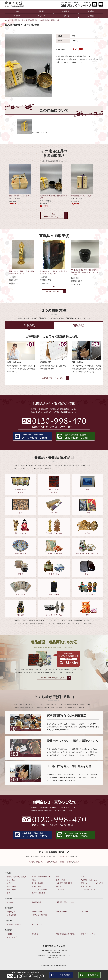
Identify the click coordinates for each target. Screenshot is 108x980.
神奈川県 (39, 862)
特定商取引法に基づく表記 (66, 934)
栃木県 (69, 862)
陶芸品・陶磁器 (37, 883)
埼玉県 (55, 862)
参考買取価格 (36, 902)
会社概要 (91, 16)
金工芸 (9, 883)
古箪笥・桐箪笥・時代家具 (41, 877)
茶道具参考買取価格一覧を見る (52, 215)
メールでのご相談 (63, 975)
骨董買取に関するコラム (65, 902)
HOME (17, 11)
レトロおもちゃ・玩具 (40, 890)
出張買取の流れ (37, 912)
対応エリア (42, 16)
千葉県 (47, 862)
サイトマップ (12, 937)
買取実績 (91, 11)
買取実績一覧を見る (52, 291)
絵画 (58, 877)
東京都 (31, 862)
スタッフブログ (37, 924)
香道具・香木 (36, 886)
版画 (83, 877)
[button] (54, 209)
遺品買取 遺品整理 (38, 893)
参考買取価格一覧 (17, 20)
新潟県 (77, 862)
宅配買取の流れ (62, 912)
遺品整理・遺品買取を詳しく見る (52, 678)
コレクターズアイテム (89, 890)
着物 (9, 893)
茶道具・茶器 (12, 886)
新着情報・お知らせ (14, 925)
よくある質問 (12, 915)
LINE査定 (84, 912)
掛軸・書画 (11, 880)
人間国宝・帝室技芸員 (64, 883)
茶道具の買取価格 (32, 20)
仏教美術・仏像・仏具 (89, 880)
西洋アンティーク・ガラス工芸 (92, 883)
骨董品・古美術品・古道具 (16, 877)
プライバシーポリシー (89, 934)
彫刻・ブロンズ (62, 880)
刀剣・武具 (60, 890)
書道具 (59, 886)
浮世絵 (34, 880)
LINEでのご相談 (92, 975)
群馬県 (62, 862)
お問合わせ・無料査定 (40, 915)
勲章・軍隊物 (12, 890)
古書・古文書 (86, 886)
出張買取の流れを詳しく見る (52, 378)
